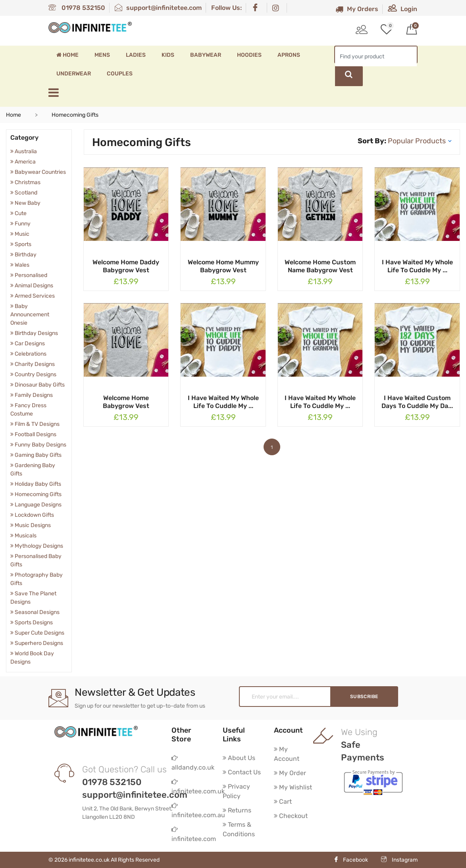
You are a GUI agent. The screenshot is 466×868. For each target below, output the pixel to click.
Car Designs (28, 344)
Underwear (74, 74)
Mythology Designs (37, 546)
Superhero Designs (37, 643)
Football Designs (33, 434)
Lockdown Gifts (32, 515)
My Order (290, 773)
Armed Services (33, 296)
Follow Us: (226, 8)
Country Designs (33, 374)
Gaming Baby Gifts (36, 455)
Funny (20, 224)
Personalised (29, 275)
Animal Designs (32, 286)
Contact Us (242, 772)
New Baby (25, 203)
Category (24, 138)
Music (20, 234)
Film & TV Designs (35, 424)
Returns (237, 810)
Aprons (289, 55)
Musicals (23, 536)
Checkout (291, 816)
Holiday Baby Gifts (36, 484)
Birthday (23, 255)
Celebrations (28, 354)
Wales (20, 265)
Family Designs (32, 395)
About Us (239, 758)
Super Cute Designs (37, 633)
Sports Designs (32, 623)
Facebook (351, 860)
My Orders (357, 9)
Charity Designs (33, 364)
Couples (120, 74)
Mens (102, 55)
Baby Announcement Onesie (30, 315)
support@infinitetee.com (158, 8)
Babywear (206, 55)
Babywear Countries (38, 172)
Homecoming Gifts (36, 494)
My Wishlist (293, 787)
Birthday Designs (34, 333)
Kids (168, 55)
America (23, 162)
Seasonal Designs (35, 612)
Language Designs (36, 505)
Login (402, 9)
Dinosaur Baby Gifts (38, 385)
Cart (283, 802)
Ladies (136, 55)
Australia (24, 151)
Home (67, 55)
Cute (18, 213)
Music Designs (31, 525)
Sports (21, 244)
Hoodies (249, 55)
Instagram (399, 860)
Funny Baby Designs (38, 445)
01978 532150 (77, 8)
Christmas (25, 182)
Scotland (24, 193)
